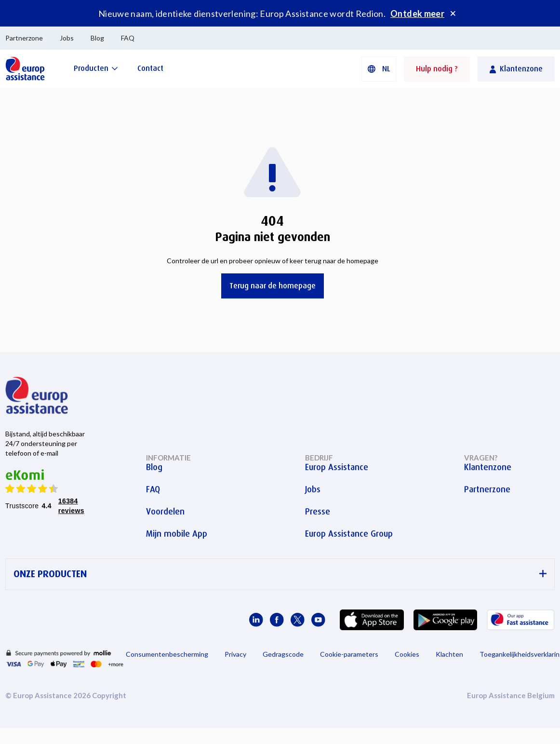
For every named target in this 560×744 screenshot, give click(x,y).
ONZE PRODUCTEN (280, 574)
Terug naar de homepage (273, 286)
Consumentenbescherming (167, 654)
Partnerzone (24, 38)
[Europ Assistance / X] (298, 620)
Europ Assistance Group (349, 534)
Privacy (235, 654)
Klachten (449, 654)
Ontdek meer (417, 14)
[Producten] (96, 68)
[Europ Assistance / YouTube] (318, 620)
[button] (379, 69)
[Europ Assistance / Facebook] (277, 620)
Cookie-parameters (349, 654)
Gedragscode (283, 654)
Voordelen (165, 512)
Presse (318, 512)
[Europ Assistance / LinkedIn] (256, 620)
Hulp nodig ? (437, 69)
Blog (97, 38)
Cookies (407, 654)
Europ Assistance (337, 467)
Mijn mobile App (177, 534)
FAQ (128, 38)
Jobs (67, 38)
